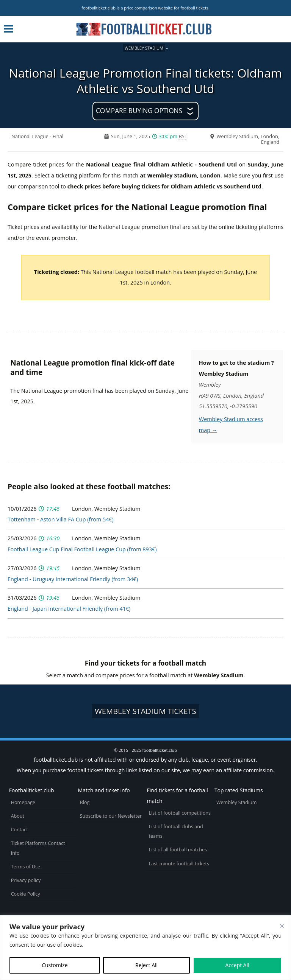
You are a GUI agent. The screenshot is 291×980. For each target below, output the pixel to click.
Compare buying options (139, 111)
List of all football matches (178, 850)
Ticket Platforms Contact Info (38, 848)
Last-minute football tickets (179, 864)
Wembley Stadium (144, 48)
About (18, 816)
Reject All (146, 965)
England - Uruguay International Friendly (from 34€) (73, 579)
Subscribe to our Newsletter (111, 816)
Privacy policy (26, 880)
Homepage (23, 802)
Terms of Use (26, 867)
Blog (85, 802)
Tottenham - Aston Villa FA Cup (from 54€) (61, 519)
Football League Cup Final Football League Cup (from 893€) (82, 549)
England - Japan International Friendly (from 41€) (69, 609)
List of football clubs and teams (176, 831)
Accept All (237, 965)
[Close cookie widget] (282, 926)
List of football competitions (180, 813)
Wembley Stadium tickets (145, 711)
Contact (20, 830)
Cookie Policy (26, 894)
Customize (55, 965)
